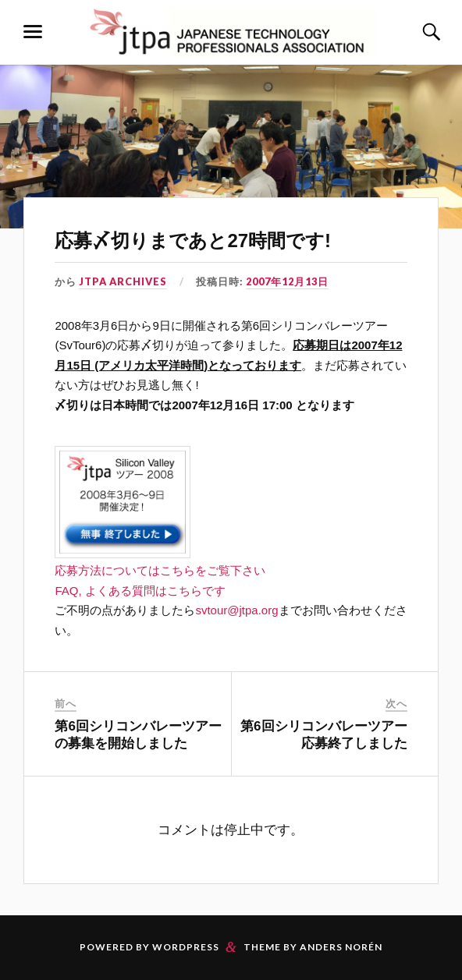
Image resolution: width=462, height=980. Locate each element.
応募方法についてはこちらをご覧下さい (160, 570)
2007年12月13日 (287, 281)
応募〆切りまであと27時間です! (193, 241)
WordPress (186, 947)
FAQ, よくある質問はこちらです (140, 591)
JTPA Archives (123, 281)
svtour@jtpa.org (236, 610)
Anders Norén (341, 947)
